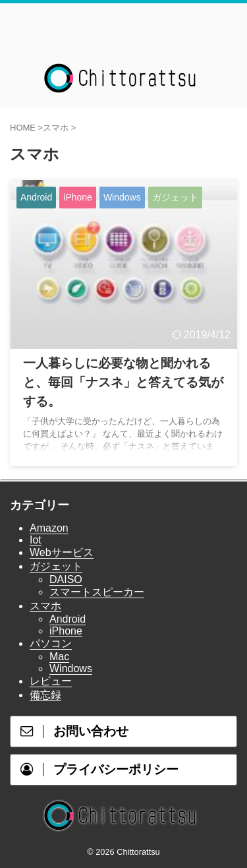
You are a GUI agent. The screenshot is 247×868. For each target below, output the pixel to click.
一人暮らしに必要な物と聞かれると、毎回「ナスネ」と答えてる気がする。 (123, 382)
